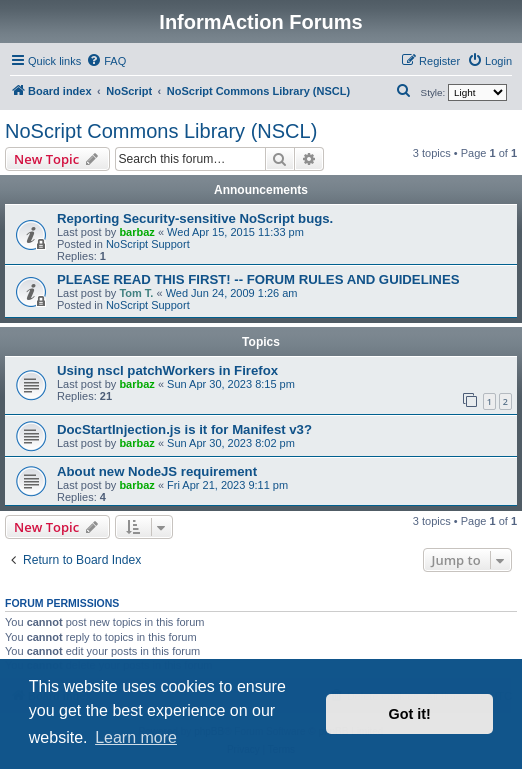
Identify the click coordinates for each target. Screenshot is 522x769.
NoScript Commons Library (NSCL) (161, 131)
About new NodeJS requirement (157, 471)
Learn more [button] (136, 737)
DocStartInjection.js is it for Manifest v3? (184, 429)
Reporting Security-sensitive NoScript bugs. (195, 218)
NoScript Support (148, 244)
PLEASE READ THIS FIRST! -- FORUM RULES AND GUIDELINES (258, 279)
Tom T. (136, 293)
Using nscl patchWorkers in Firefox (167, 370)
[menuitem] (106, 61)
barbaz (136, 232)
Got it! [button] (410, 714)
